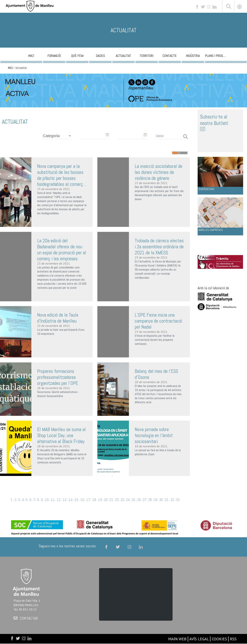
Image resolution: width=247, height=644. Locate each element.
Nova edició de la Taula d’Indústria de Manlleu (58, 318)
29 (156, 500)
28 (150, 500)
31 (167, 500)
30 (161, 500)
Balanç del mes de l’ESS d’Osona (156, 374)
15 (76, 500)
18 (94, 500)
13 (64, 500)
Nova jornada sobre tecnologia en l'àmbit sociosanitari (154, 435)
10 (47, 500)
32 (172, 500)
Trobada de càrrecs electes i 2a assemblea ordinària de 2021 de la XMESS (159, 247)
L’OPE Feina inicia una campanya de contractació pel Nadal (158, 321)
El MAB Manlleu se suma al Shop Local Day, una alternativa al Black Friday (61, 435)
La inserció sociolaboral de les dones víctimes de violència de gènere (159, 172)
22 (117, 500)
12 (59, 500)
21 (111, 500)
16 (82, 500)
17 (88, 500)
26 (139, 500)
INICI (10, 68)
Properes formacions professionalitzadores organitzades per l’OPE (58, 377)
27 (145, 500)
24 (128, 500)
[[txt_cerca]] (228, 7)
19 (100, 500)
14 (70, 500)
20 (106, 500)
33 (178, 500)
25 (133, 500)
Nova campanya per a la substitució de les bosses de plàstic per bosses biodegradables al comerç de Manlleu (60, 175)
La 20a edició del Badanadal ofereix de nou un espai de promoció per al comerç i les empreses (62, 250)
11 (53, 500)
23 (122, 500)
